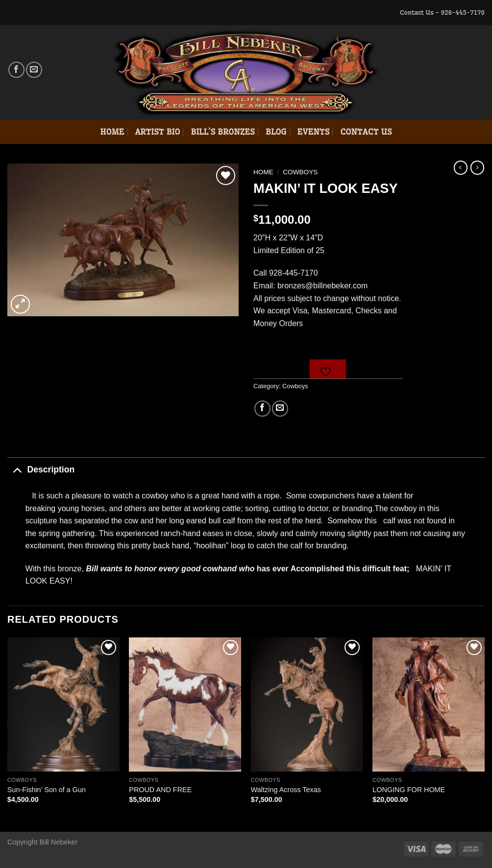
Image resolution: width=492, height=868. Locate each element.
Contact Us (366, 132)
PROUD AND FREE (160, 790)
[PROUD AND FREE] (185, 704)
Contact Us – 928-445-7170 (442, 12)
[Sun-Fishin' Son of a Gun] (63, 704)
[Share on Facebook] (262, 409)
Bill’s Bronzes (222, 132)
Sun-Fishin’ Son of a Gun (47, 790)
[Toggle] (17, 469)
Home (112, 132)
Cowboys (300, 172)
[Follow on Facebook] (16, 70)
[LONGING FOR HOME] (429, 704)
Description (41, 469)
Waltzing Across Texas (286, 790)
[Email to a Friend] (280, 409)
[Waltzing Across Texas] (307, 704)
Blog (276, 132)
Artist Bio (158, 132)
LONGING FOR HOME (409, 790)
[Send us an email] (34, 70)
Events (314, 132)
